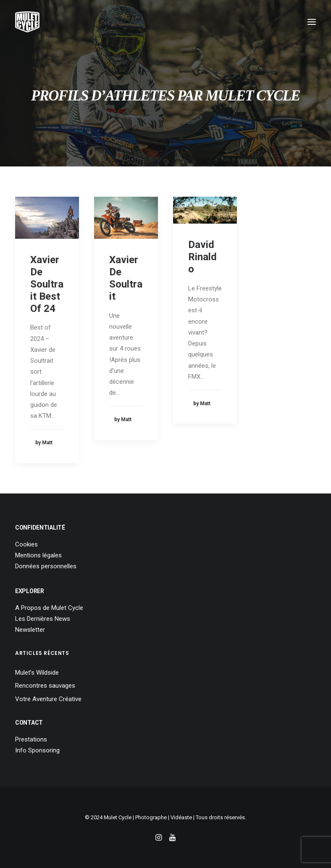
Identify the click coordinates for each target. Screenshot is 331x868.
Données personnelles (46, 566)
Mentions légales (38, 555)
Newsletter (30, 630)
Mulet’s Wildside (37, 673)
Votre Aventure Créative (48, 699)
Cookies (26, 544)
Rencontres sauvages (45, 686)
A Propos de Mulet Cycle (49, 608)
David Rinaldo (202, 257)
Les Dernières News (43, 619)
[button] (312, 22)
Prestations (31, 739)
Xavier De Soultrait (126, 278)
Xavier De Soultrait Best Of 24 (47, 284)
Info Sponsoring (37, 750)
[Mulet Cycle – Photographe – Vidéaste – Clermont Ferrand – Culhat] (27, 22)
